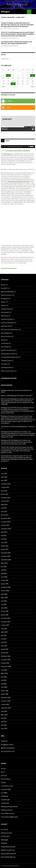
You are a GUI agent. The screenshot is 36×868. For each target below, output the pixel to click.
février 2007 (5, 649)
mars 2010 (4, 542)
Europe (3, 302)
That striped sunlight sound (9, 817)
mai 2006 (4, 680)
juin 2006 (4, 677)
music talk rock (5, 326)
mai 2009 (4, 570)
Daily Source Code (6, 833)
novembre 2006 (6, 660)
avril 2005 (4, 725)
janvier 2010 (5, 549)
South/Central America (8, 350)
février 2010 (5, 546)
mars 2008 (4, 608)
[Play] (2, 147)
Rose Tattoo (5, 347)
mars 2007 (4, 646)
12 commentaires (21, 263)
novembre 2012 (6, 484)
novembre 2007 (6, 622)
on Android (7, 101)
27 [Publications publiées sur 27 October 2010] (13, 84)
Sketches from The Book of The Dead (18, 182)
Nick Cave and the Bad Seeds (10, 330)
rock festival (5, 343)
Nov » (33, 86)
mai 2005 (4, 722)
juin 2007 (4, 635)
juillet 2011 (4, 504)
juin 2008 (4, 601)
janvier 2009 (5, 584)
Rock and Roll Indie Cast (8, 857)
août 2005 (4, 711)
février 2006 (5, 691)
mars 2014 (4, 477)
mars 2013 (4, 480)
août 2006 (4, 670)
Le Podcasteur (5, 836)
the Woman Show (6, 367)
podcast (3, 340)
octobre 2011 (5, 501)
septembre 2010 (6, 529)
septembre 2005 (6, 708)
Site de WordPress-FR (8, 751)
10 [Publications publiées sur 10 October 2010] (33, 75)
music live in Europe (7, 319)
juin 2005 (4, 718)
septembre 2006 (6, 666)
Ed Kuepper (5, 299)
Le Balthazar (5, 796)
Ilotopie (3, 782)
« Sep (3, 86)
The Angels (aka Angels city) (10, 357)
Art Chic (3, 769)
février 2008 (5, 611)
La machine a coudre (7, 786)
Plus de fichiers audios (9, 268)
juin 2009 (4, 567)
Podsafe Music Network (8, 847)
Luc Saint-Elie (5, 803)
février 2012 (5, 494)
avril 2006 (4, 684)
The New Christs (6, 361)
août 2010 (4, 532)
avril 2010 (4, 539)
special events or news (8, 354)
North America (5, 333)
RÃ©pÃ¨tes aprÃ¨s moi (8, 850)
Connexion (4, 741)
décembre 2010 (6, 518)
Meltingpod (5, 12)
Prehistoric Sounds (7, 810)
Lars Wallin (4, 793)
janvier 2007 (5, 653)
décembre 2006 (6, 656)
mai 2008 (4, 604)
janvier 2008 (5, 615)
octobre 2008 (5, 591)
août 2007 (4, 629)
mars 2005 (4, 728)
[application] (18, 147)
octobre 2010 (5, 525)
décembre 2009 (6, 553)
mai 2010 (4, 536)
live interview (5, 312)
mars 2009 (4, 577)
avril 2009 (4, 573)
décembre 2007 (6, 618)
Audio (7, 141)
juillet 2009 (4, 563)
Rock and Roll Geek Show (9, 853)
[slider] (15, 147)
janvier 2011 (5, 515)
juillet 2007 (4, 632)
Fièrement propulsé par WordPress (10, 866)
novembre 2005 (6, 701)
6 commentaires (14, 29)
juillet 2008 (4, 598)
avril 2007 (4, 642)
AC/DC (3, 285)
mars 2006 (4, 687)
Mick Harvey (8, 154)
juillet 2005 (4, 715)
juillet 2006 (4, 673)
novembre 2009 (6, 556)
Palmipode (4, 843)
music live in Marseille (7, 323)
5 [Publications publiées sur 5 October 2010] (8, 75)
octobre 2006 (5, 663)
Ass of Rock (5, 829)
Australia (4, 288)
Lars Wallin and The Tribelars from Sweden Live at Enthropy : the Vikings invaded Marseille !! (16, 43)
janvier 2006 (5, 694)
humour (3, 305)
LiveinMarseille (5, 800)
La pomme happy (6, 789)
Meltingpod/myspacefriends (9, 806)
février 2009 (5, 580)
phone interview (6, 336)
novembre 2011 (6, 498)
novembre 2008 (6, 587)
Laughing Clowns (6, 309)
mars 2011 (4, 511)
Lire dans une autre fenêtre (14, 151)
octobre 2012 (5, 487)
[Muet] (28, 147)
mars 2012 (4, 491)
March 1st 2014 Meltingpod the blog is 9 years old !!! (17, 395)
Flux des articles (7, 745)
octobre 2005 (5, 704)
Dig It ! (3, 772)
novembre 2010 (6, 522)
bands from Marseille (7, 292)
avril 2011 (4, 508)
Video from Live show (7, 371)
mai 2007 (4, 639)
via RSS (6, 108)
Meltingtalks (5, 840)
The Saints (4, 364)
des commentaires (8, 748)
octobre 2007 (5, 625)
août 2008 (4, 594)
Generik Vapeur (6, 779)
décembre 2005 (6, 697)
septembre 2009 (6, 560)
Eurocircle (4, 775)
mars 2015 (4, 473)
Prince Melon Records (8, 813)
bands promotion (6, 295)
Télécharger (26, 151)
